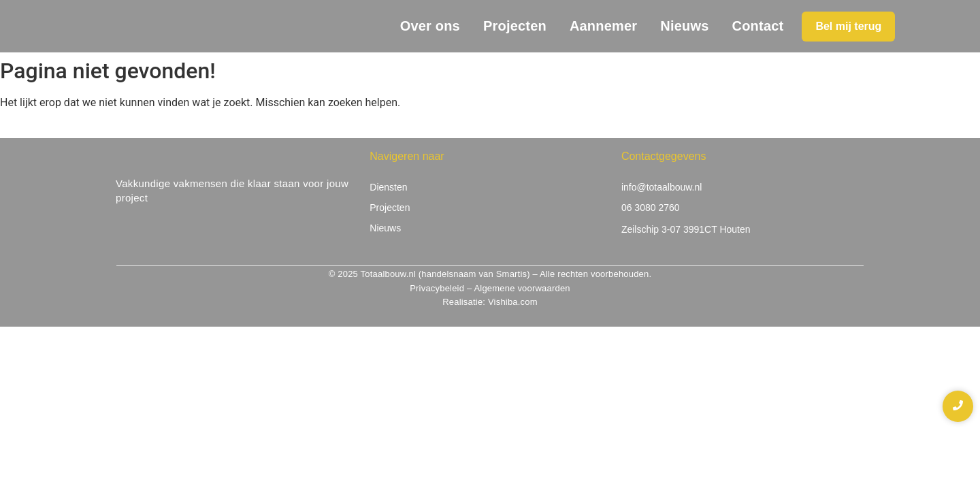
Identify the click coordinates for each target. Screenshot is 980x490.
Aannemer (603, 26)
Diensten (388, 187)
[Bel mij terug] (848, 27)
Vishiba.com (513, 302)
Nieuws (684, 26)
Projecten (515, 26)
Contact (758, 26)
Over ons (430, 26)
